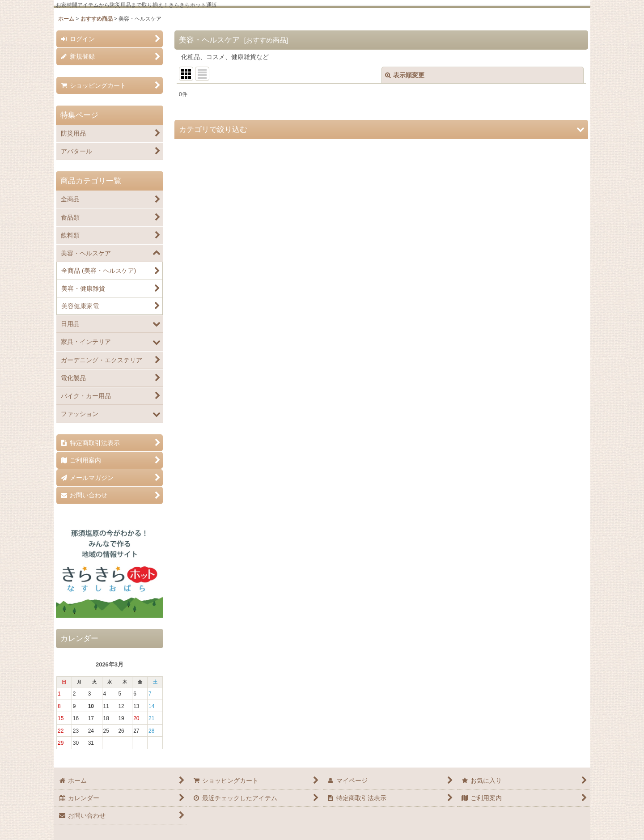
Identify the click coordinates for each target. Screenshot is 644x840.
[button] (381, 129)
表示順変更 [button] (405, 75)
